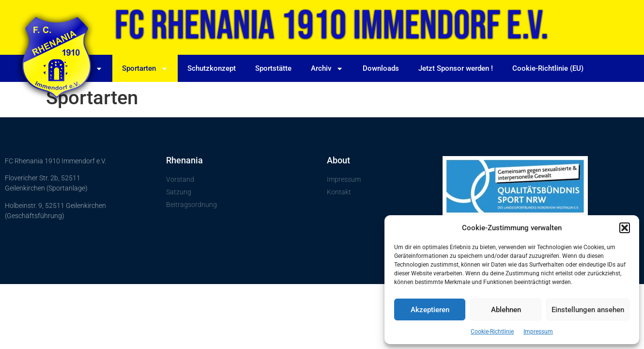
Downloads (381, 68)
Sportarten (145, 69)
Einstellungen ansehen (588, 310)
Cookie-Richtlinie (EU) (548, 68)
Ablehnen (506, 310)
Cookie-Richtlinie (492, 332)
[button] (625, 228)
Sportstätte (273, 68)
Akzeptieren (430, 310)
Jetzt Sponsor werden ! (456, 68)
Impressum (538, 332)
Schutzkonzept (212, 68)
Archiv (327, 69)
